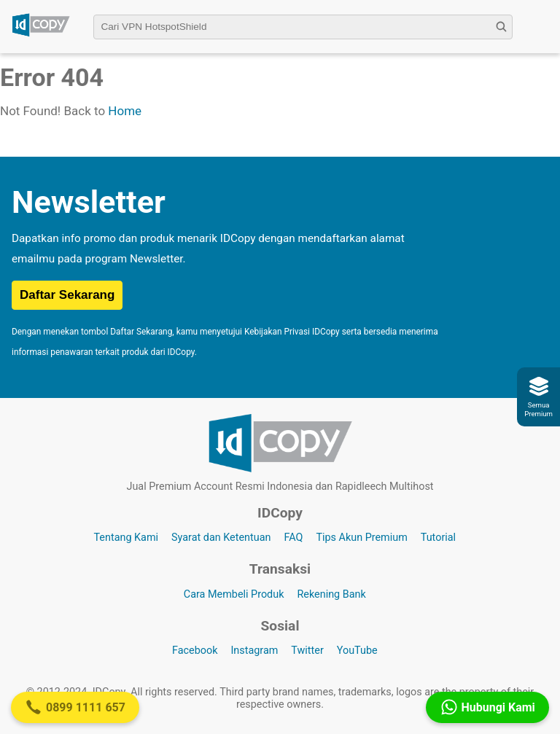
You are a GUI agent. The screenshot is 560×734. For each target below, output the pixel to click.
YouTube (357, 651)
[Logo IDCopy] (41, 34)
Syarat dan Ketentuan (221, 538)
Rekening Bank (331, 594)
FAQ (293, 538)
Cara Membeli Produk (234, 594)
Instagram (254, 651)
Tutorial (438, 538)
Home (125, 111)
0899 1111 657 (75, 707)
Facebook (195, 651)
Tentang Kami (126, 538)
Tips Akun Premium (361, 538)
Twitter (307, 651)
